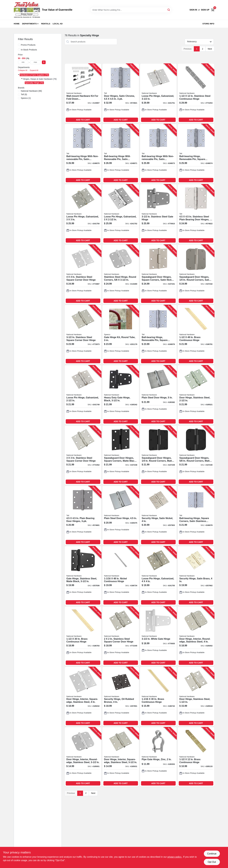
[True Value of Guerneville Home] (27, 10)
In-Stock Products (29, 50)
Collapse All (23, 70)
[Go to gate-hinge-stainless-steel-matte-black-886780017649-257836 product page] (83, 576)
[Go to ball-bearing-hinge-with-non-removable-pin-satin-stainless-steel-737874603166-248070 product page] (83, 154)
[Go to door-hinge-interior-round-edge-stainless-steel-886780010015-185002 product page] (196, 636)
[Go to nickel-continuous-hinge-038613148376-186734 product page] (121, 576)
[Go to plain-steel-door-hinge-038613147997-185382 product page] (158, 395)
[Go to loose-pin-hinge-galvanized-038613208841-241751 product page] (158, 93)
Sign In (193, 10)
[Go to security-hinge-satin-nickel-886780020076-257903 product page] (158, 516)
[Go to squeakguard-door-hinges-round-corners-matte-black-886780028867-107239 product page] (158, 455)
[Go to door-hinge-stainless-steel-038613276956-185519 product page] (196, 697)
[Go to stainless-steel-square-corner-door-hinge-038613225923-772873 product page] (83, 335)
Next (210, 49)
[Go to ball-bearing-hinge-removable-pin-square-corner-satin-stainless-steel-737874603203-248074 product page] (196, 154)
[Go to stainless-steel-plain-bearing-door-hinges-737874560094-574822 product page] (196, 214)
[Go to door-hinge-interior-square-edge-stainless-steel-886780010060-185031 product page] (121, 757)
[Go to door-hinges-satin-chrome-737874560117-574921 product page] (121, 93)
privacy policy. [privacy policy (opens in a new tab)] (175, 857)
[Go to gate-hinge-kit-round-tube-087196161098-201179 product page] (121, 335)
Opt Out (212, 862)
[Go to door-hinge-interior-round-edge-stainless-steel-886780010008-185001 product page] (83, 757)
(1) (26, 98)
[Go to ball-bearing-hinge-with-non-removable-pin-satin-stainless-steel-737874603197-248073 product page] (158, 154)
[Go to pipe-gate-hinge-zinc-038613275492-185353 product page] (158, 757)
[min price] (23, 62)
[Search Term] (131, 10)
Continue (212, 854)
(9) (24, 94)
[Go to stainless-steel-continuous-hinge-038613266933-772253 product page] (196, 93)
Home (17, 24)
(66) (31, 91)
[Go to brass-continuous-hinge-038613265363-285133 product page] (196, 757)
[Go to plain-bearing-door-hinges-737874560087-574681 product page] (83, 516)
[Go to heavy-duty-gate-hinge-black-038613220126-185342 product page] (121, 395)
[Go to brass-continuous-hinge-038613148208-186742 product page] (158, 697)
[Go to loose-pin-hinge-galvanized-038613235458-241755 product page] (158, 576)
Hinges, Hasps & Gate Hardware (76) (40, 79)
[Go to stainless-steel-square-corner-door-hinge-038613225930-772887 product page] (83, 274)
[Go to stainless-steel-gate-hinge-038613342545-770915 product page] (158, 214)
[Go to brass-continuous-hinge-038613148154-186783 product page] (83, 636)
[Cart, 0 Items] (213, 10)
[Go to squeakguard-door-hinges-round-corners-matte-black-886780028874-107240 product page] (196, 455)
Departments (29, 24)
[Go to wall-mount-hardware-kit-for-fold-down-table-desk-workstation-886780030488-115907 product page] (83, 93)
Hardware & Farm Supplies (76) (34, 75)
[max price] (35, 62)
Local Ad (58, 24)
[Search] (169, 10)
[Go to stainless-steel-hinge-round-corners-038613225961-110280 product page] (121, 274)
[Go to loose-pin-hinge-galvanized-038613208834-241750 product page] (83, 214)
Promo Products (28, 45)
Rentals (46, 24)
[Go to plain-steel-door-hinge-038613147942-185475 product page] (121, 516)
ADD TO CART (83, 120)
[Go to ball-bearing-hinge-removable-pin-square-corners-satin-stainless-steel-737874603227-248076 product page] (158, 335)
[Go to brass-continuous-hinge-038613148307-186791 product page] (196, 335)
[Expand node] (19, 75)
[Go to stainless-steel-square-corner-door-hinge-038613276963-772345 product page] (121, 636)
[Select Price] (44, 62)
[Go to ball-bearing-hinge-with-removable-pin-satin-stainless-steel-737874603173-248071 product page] (121, 154)
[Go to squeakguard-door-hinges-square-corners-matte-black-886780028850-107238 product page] (121, 455)
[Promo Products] (19, 45)
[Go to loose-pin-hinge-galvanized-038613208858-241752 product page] (121, 214)
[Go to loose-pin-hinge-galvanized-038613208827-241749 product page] (83, 395)
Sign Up (205, 10)
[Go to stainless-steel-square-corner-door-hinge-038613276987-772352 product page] (83, 455)
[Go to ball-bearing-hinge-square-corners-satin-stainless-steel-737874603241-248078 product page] (196, 516)
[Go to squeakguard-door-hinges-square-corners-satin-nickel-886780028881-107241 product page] (158, 274)
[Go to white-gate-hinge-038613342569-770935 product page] (158, 636)
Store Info (208, 24)
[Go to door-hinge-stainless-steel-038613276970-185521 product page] (196, 395)
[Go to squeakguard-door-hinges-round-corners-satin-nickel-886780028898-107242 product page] (196, 274)
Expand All (34, 70)
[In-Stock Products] (19, 50)
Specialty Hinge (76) (34, 83)
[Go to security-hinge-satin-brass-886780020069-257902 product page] (196, 576)
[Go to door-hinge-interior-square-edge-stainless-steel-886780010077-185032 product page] (83, 697)
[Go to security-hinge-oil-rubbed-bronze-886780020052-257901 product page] (121, 697)
